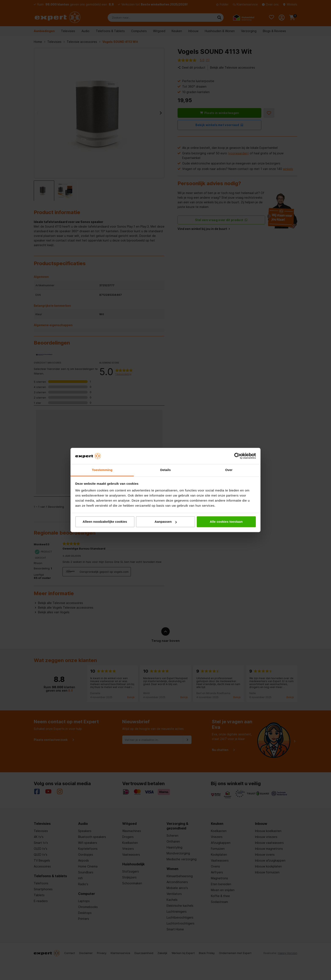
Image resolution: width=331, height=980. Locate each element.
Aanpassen (166, 522)
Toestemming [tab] (102, 470)
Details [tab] (165, 470)
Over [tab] (229, 470)
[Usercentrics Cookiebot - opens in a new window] (237, 456)
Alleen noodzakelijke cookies (105, 522)
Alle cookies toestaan (226, 522)
